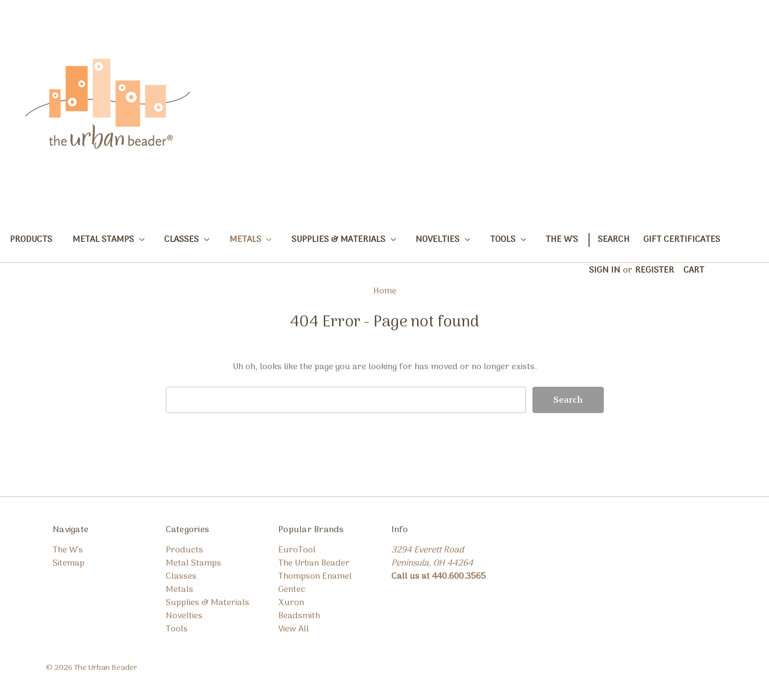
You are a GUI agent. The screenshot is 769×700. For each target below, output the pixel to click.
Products (31, 240)
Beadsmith (299, 616)
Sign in (605, 270)
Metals (251, 240)
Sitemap (69, 563)
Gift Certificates (682, 240)
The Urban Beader (314, 563)
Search (614, 240)
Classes (187, 240)
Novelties (443, 240)
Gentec (292, 590)
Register (655, 270)
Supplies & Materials (344, 240)
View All (294, 629)
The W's (562, 240)
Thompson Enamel (315, 577)
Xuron (291, 603)
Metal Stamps (108, 240)
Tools (508, 240)
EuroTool (297, 550)
